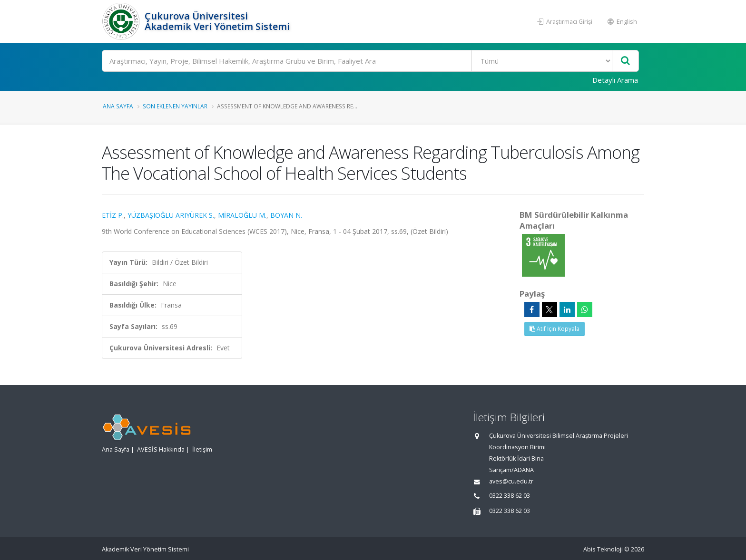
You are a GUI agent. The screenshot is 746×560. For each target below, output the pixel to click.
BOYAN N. (286, 215)
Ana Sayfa (118, 106)
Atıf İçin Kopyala (555, 329)
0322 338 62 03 (510, 496)
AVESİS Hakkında (161, 449)
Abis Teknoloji (603, 549)
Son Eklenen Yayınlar (175, 106)
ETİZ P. (113, 215)
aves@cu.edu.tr (511, 481)
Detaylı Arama (615, 80)
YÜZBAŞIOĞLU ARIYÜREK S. (171, 215)
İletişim (202, 449)
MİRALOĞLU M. (242, 215)
